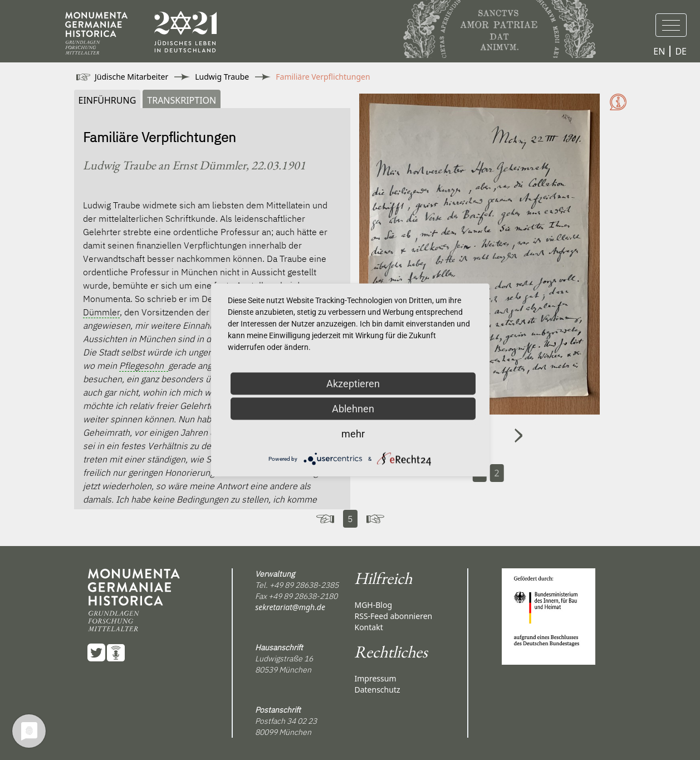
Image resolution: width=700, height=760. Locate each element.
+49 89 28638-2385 (304, 585)
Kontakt (368, 627)
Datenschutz (377, 690)
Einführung (107, 100)
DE (681, 51)
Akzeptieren (353, 384)
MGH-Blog (373, 605)
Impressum (375, 678)
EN (659, 51)
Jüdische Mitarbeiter (131, 77)
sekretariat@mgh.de (290, 607)
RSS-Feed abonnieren (393, 616)
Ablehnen (353, 409)
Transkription (182, 100)
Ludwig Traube (222, 77)
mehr (353, 434)
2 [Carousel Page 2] (497, 473)
